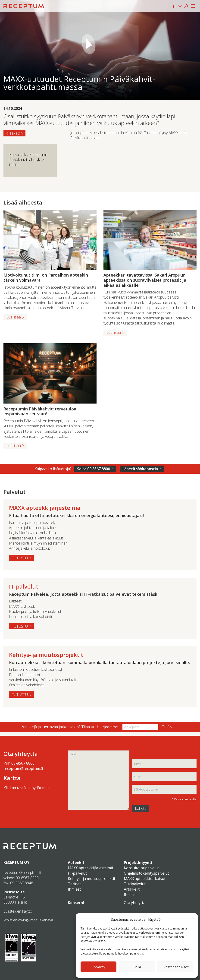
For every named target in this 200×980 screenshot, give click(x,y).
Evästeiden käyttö (18, 911)
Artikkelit (132, 889)
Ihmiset (74, 889)
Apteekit (76, 863)
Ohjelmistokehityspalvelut (146, 873)
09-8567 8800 (23, 763)
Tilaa (167, 727)
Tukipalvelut (135, 884)
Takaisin (16, 133)
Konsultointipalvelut (141, 868)
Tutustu (20, 558)
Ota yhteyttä (135, 903)
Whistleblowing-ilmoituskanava (28, 920)
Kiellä (137, 967)
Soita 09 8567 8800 (94, 469)
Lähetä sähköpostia (140, 469)
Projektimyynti (138, 863)
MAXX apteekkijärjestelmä (90, 868)
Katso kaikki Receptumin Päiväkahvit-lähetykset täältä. (29, 160)
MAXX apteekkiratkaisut (145, 879)
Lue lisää (14, 317)
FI (175, 6)
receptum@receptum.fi (23, 769)
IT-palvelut (77, 873)
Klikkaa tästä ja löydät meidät (29, 788)
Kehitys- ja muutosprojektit (92, 879)
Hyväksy (98, 967)
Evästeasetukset (175, 967)
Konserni (76, 903)
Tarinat (74, 884)
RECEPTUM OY (16, 862)
